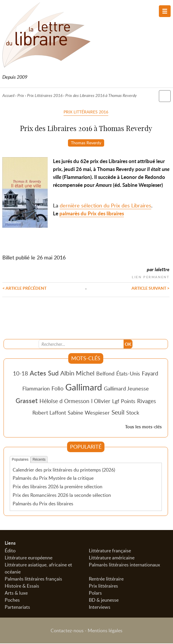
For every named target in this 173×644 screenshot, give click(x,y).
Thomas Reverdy (86, 142)
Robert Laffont (49, 413)
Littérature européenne (29, 558)
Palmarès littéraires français (33, 579)
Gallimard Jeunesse (126, 389)
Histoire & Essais (22, 586)
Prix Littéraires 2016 (45, 95)
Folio (58, 389)
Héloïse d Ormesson (64, 401)
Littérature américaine (112, 558)
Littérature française (110, 551)
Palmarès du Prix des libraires (43, 504)
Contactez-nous (67, 631)
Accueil (8, 95)
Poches (12, 601)
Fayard (150, 374)
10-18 (20, 374)
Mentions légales (105, 631)
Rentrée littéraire (106, 579)
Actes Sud (44, 373)
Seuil (118, 413)
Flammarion (36, 389)
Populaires (20, 460)
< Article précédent (24, 288)
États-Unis (128, 374)
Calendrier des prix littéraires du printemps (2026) (64, 470)
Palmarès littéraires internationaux (124, 565)
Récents (39, 460)
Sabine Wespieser (89, 413)
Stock (133, 413)
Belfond (105, 374)
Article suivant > (150, 288)
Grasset (27, 401)
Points (128, 402)
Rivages (147, 401)
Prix (21, 95)
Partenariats (17, 608)
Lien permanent (151, 277)
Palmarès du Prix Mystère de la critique (53, 479)
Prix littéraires (103, 586)
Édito (10, 551)
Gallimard (84, 388)
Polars (95, 593)
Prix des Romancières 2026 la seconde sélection (62, 496)
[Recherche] (81, 345)
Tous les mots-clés (143, 427)
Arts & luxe (16, 593)
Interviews (100, 608)
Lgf (116, 402)
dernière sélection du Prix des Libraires (105, 206)
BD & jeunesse (104, 601)
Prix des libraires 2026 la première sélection (58, 487)
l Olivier (101, 401)
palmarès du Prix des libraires (92, 213)
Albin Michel (77, 374)
